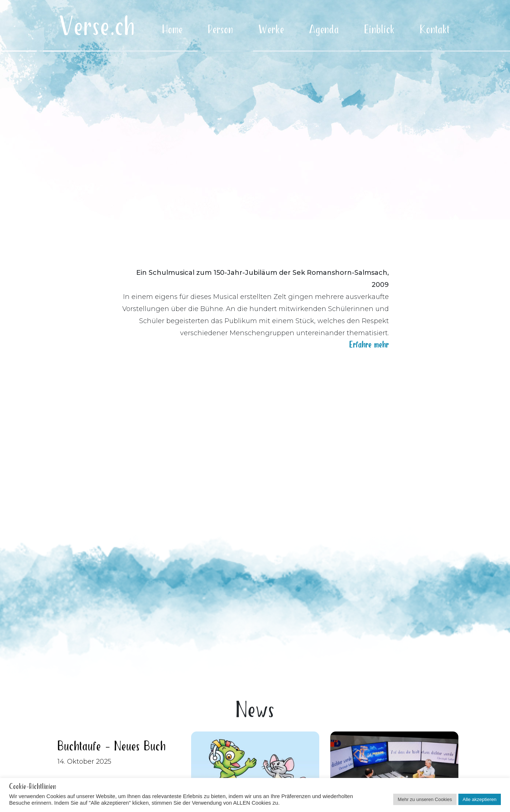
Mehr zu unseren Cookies (425, 799)
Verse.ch (97, 27)
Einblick (379, 30)
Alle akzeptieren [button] (480, 799)
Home (172, 30)
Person (221, 30)
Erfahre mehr (369, 343)
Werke (271, 30)
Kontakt (435, 30)
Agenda (324, 30)
